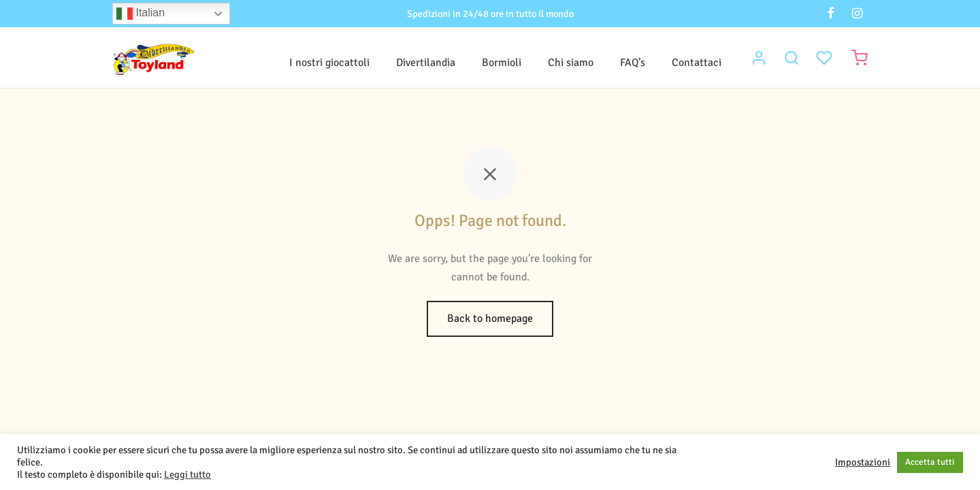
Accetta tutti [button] (930, 462)
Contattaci (697, 63)
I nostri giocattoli (329, 63)
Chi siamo (571, 63)
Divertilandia (426, 63)
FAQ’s (633, 63)
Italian (141, 14)
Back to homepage (490, 318)
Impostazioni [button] (863, 462)
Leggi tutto (187, 474)
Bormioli (502, 63)
